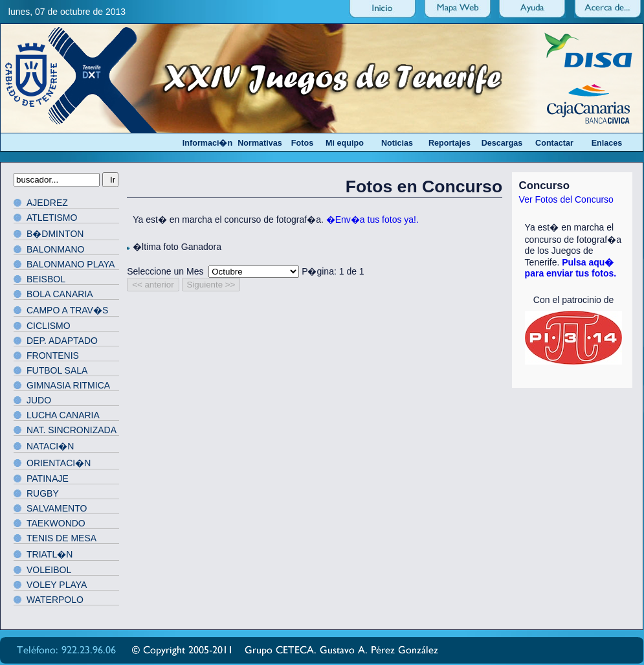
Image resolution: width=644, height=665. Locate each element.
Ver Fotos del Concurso (566, 199)
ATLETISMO (52, 218)
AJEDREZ (47, 203)
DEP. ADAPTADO (62, 341)
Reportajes (450, 143)
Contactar (554, 143)
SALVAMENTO (57, 508)
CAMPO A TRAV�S (67, 310)
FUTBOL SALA (57, 370)
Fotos (302, 143)
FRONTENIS (53, 355)
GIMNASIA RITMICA (68, 385)
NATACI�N (50, 446)
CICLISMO (49, 326)
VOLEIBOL (49, 570)
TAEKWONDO (56, 523)
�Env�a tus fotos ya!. (372, 220)
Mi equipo (345, 143)
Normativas (260, 143)
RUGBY (43, 493)
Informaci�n (207, 143)
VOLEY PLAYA (57, 585)
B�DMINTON (55, 234)
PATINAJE (48, 479)
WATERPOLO (55, 600)
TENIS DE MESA (61, 538)
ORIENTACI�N (59, 463)
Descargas (502, 143)
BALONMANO (55, 249)
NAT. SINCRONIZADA (72, 430)
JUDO (39, 400)
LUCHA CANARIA (63, 415)
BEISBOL (46, 279)
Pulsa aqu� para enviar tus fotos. (571, 268)
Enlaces (607, 143)
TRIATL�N (50, 554)
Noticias (397, 143)
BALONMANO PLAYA (71, 264)
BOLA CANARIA (60, 294)
